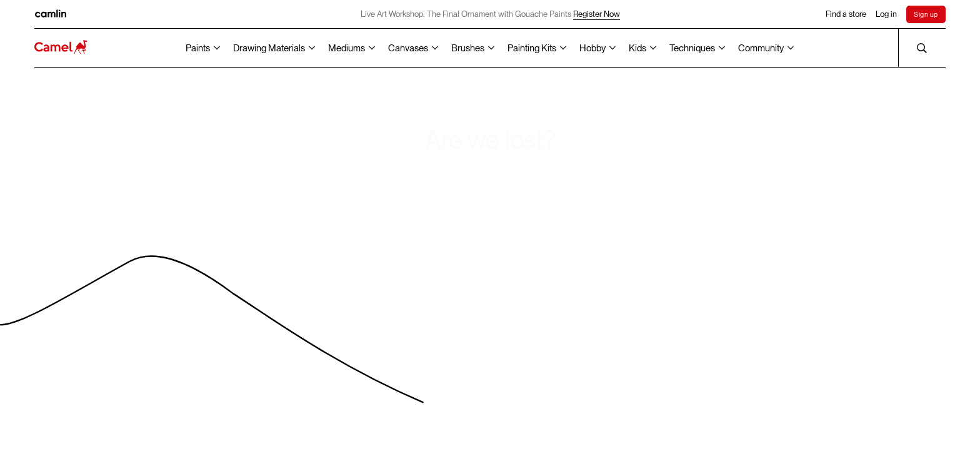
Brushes (468, 48)
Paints (198, 48)
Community (761, 48)
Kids (637, 48)
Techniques (692, 48)
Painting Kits (532, 48)
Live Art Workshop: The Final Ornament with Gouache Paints (490, 14)
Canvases (408, 48)
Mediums (347, 48)
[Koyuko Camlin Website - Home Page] (61, 48)
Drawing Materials (269, 48)
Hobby (592, 48)
